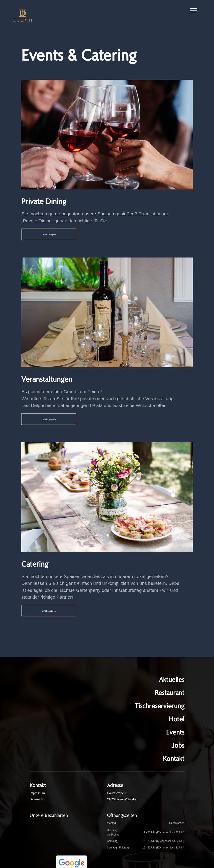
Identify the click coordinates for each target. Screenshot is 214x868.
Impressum (37, 793)
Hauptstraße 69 (118, 793)
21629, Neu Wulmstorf (122, 799)
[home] (23, 15)
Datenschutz (38, 799)
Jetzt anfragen (49, 234)
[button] (194, 11)
